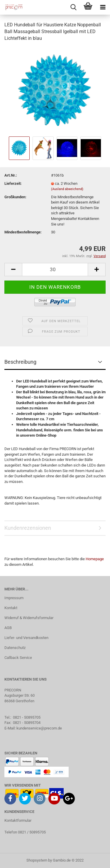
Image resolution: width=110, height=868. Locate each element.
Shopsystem (37, 860)
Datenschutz (15, 648)
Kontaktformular (18, 820)
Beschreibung (20, 362)
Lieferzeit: (13, 183)
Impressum (14, 598)
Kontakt (11, 608)
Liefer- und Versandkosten (26, 638)
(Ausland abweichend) (67, 189)
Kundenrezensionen (28, 528)
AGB (8, 628)
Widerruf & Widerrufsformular (29, 618)
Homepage (95, 559)
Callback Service (18, 658)
